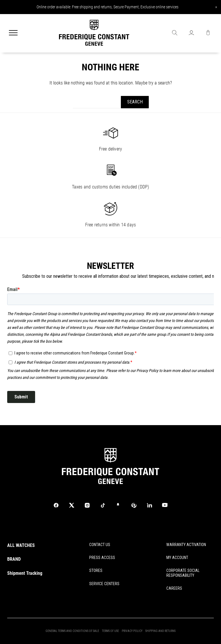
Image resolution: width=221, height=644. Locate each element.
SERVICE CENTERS (104, 584)
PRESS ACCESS (102, 558)
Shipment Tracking (25, 573)
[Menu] (13, 33)
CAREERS (174, 588)
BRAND (14, 559)
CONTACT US (100, 545)
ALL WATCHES (21, 545)
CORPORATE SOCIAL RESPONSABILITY (183, 573)
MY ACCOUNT (177, 558)
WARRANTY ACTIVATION (186, 545)
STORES (96, 570)
